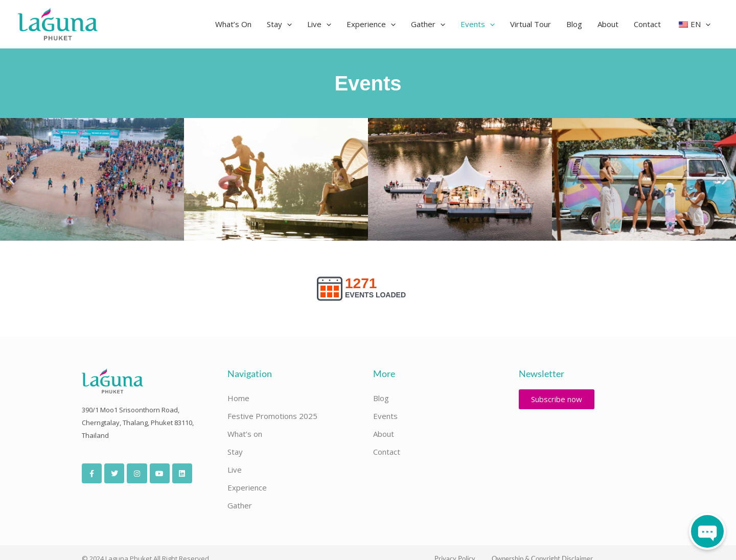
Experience (247, 487)
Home (238, 398)
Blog (381, 398)
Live (235, 470)
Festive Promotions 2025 (272, 416)
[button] (287, 24)
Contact (387, 452)
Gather (240, 505)
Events (385, 416)
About (384, 434)
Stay (235, 452)
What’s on (245, 434)
